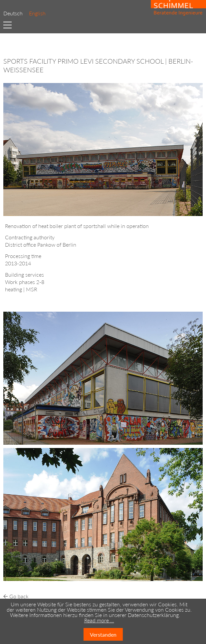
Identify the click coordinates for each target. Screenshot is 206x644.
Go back (19, 596)
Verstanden (103, 634)
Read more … (99, 620)
